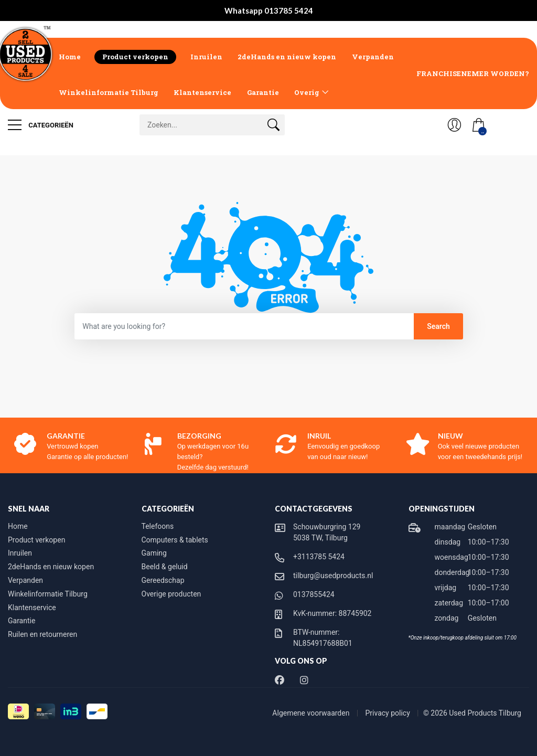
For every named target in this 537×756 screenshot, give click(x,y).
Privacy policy (389, 713)
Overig (307, 92)
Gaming (154, 553)
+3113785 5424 (319, 557)
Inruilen (206, 57)
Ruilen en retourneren (42, 634)
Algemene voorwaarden (312, 713)
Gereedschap (163, 580)
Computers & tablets (175, 540)
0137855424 (314, 594)
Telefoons (158, 526)
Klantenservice (202, 92)
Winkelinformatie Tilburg (109, 92)
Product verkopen (135, 57)
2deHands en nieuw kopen (287, 57)
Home (70, 57)
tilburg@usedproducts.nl (333, 576)
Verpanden (373, 57)
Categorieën (41, 125)
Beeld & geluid (165, 567)
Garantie (263, 92)
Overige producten (171, 594)
